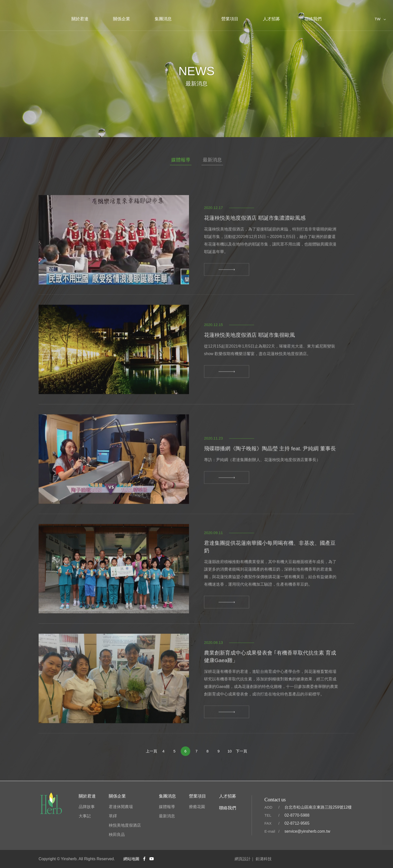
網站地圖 (131, 859)
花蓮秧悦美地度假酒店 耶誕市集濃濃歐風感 (255, 237)
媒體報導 (181, 160)
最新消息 (212, 160)
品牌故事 (87, 807)
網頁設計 (243, 859)
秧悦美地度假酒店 (125, 825)
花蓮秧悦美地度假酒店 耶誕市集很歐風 (250, 355)
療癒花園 (197, 807)
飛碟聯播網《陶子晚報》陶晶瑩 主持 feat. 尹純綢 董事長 (270, 468)
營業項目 (230, 19)
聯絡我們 (313, 19)
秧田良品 (117, 835)
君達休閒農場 (121, 807)
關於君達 (80, 19)
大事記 (85, 816)
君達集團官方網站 (197, 16)
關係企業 (122, 19)
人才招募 (271, 19)
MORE (227, 289)
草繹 (113, 816)
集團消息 (163, 19)
